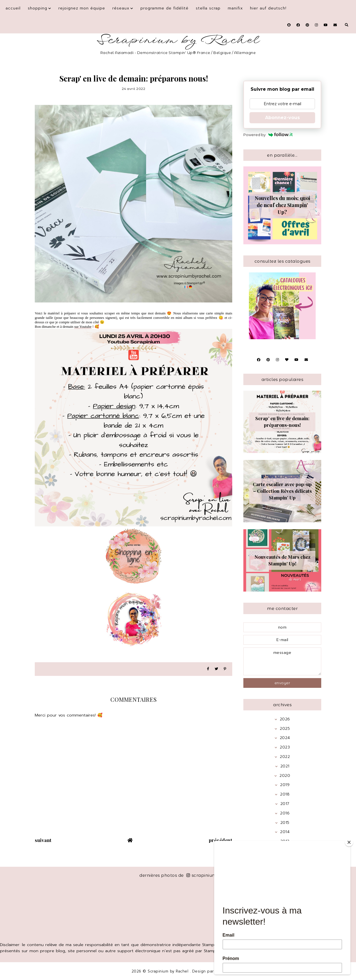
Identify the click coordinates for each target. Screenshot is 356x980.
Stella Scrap (208, 8)
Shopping (38, 8)
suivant (43, 840)
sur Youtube (83, 327)
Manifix (235, 8)
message (282, 661)
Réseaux (121, 8)
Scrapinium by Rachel (178, 40)
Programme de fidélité (165, 8)
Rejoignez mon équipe (82, 8)
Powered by (268, 135)
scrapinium (202, 875)
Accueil (13, 8)
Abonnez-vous (282, 118)
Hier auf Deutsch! (268, 8)
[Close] (349, 842)
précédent (221, 840)
